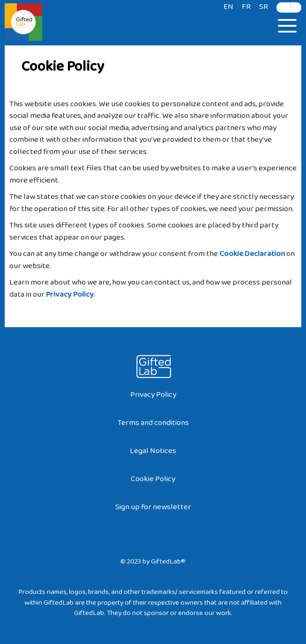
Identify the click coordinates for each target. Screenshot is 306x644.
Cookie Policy (153, 481)
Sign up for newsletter (153, 509)
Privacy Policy (153, 397)
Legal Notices (153, 453)
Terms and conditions (153, 425)
